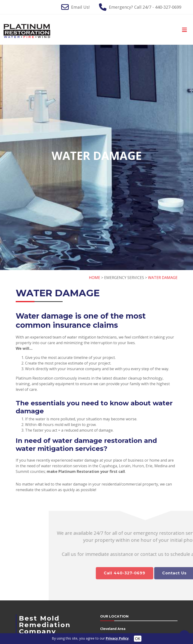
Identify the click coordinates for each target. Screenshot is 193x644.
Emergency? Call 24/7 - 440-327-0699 (145, 7)
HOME (95, 278)
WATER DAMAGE (163, 278)
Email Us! (80, 7)
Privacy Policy (117, 638)
